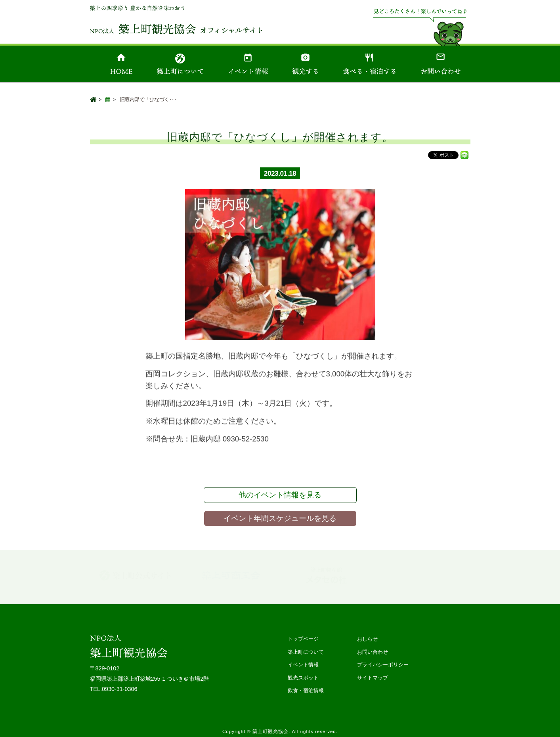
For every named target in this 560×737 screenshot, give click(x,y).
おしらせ (367, 639)
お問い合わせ (373, 652)
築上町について (306, 652)
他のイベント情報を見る (280, 495)
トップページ (303, 639)
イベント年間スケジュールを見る (280, 518)
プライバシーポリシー (383, 665)
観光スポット (303, 678)
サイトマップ (373, 678)
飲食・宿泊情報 (306, 690)
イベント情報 (303, 665)
